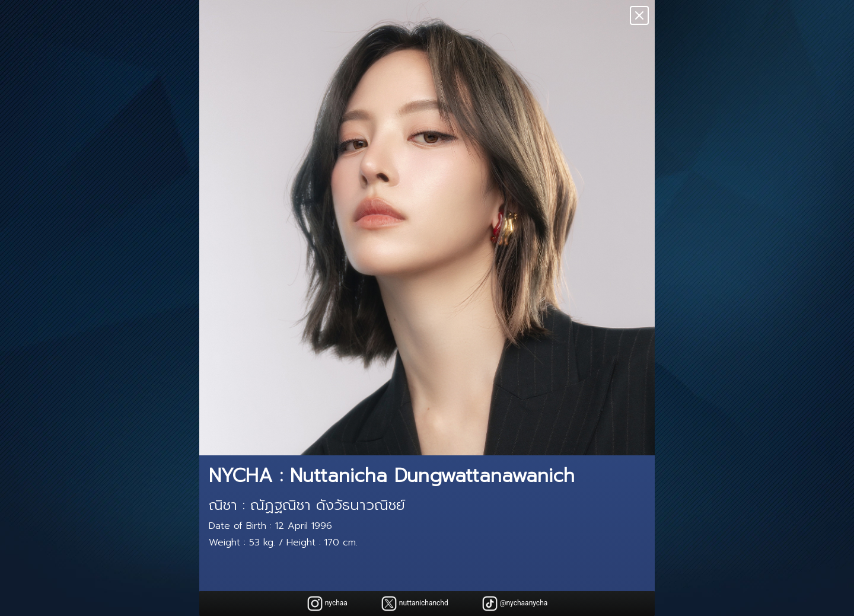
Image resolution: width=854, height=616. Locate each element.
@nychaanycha (515, 604)
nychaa (327, 604)
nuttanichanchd (415, 604)
